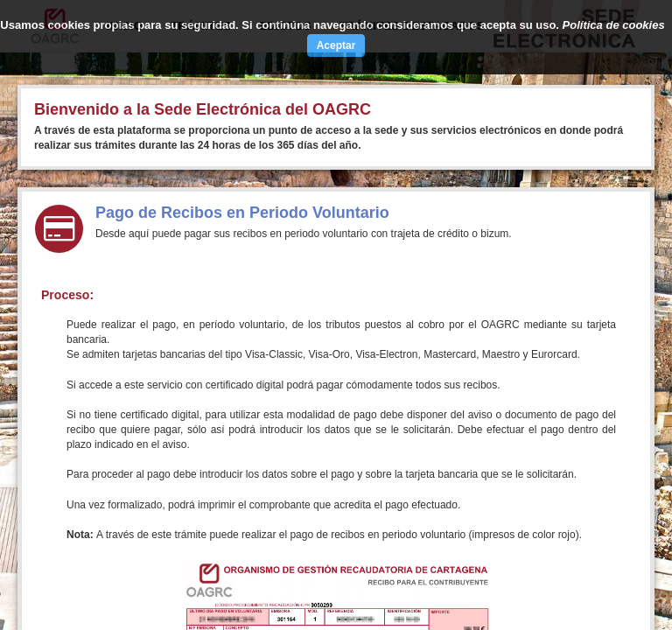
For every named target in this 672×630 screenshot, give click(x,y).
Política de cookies (614, 25)
